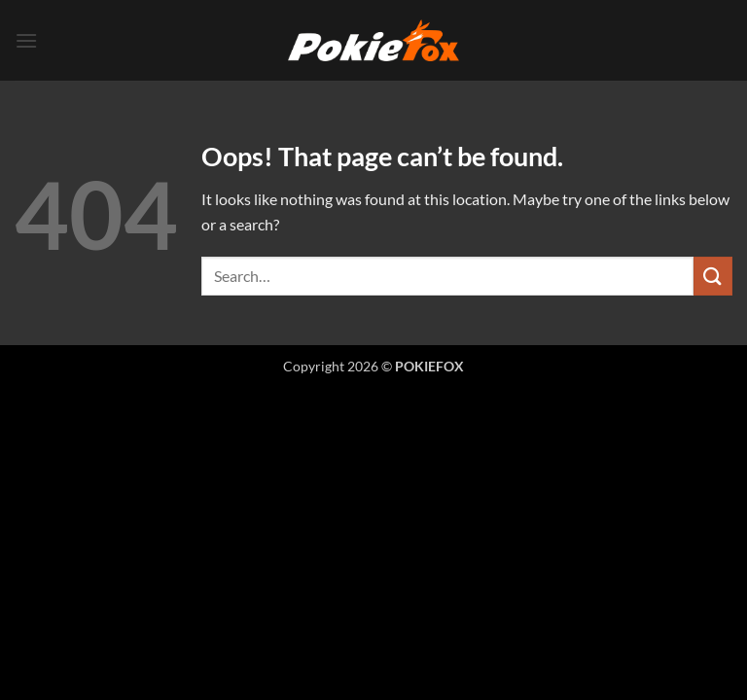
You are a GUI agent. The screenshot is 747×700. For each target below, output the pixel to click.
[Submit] (713, 276)
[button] (26, 40)
